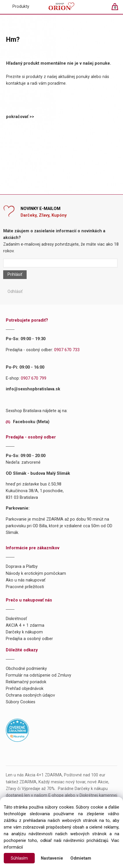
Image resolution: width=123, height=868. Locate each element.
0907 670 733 (67, 350)
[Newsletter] (60, 263)
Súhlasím (19, 858)
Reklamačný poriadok (26, 682)
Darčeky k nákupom (24, 632)
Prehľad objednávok (25, 689)
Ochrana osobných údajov (30, 695)
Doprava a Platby (22, 567)
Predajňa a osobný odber (29, 639)
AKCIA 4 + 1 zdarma (25, 625)
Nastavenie (52, 858)
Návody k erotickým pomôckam (36, 573)
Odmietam (81, 858)
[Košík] (118, 9)
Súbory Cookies (21, 702)
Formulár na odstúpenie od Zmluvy (38, 675)
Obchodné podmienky (26, 669)
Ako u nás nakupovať (26, 580)
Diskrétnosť (16, 619)
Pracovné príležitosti (25, 587)
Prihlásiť (15, 274)
